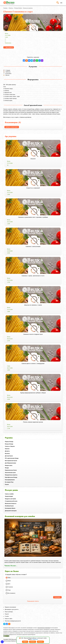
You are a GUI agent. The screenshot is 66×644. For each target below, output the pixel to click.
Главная (5, 8)
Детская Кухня (9, 456)
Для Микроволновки (10, 463)
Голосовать (57, 597)
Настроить (40, 642)
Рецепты (11, 8)
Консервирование (10, 480)
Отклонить (33, 642)
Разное (7, 484)
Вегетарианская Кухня (11, 461)
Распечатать (8, 43)
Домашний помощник (11, 511)
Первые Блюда (9, 442)
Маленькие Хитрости (11, 504)
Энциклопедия (9, 496)
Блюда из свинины (28, 8)
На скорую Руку (9, 482)
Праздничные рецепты (11, 475)
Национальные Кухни (11, 470)
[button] (2, 642)
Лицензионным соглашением (44, 628)
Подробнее (35, 639)
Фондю (7, 468)
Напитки (7, 449)
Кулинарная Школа (10, 508)
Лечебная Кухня (9, 506)
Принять (25, 642)
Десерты (7, 451)
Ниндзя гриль (9, 465)
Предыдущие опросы (33, 601)
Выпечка (7, 454)
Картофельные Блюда (11, 477)
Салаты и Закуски (10, 446)
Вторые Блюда (9, 444)
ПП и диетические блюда (12, 458)
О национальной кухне (11, 501)
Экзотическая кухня (10, 473)
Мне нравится (9, 47)
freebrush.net (14, 641)
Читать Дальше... (11, 566)
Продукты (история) (10, 499)
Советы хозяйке (9, 494)
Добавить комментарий (12, 127)
